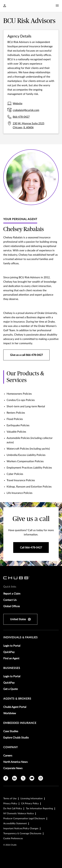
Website (18, 104)
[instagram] (41, 778)
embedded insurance (20, 723)
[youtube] (32, 778)
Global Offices (12, 606)
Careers (8, 756)
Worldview (10, 713)
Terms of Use (10, 799)
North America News (15, 762)
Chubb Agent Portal (15, 707)
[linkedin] (14, 778)
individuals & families (21, 637)
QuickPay (9, 652)
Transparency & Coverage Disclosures (22, 834)
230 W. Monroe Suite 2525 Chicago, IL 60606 (29, 125)
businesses (12, 668)
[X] (23, 778)
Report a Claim (12, 594)
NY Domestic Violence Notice (19, 814)
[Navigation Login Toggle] (5, 6)
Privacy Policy (10, 804)
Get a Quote (10, 689)
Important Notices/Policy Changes (21, 829)
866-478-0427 (21, 117)
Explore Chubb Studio (16, 738)
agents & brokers (17, 699)
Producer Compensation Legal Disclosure (24, 819)
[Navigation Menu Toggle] (57, 6)
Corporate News (13, 768)
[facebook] (6, 778)
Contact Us (10, 600)
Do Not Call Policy (13, 809)
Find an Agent (11, 658)
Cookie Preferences (13, 839)
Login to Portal (12, 646)
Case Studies (11, 731)
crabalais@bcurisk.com (26, 110)
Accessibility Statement (15, 824)
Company (11, 747)
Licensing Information (32, 799)
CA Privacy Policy (30, 804)
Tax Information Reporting (39, 809)
